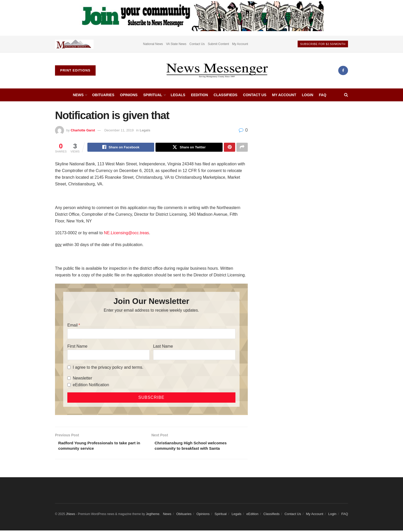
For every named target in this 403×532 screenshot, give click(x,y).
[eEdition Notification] (69, 386)
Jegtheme (153, 515)
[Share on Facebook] (121, 148)
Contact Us (197, 44)
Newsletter (83, 379)
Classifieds (226, 95)
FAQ (323, 95)
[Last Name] (194, 355)
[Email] (151, 334)
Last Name (163, 347)
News (78, 95)
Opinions (129, 95)
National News (153, 44)
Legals (178, 95)
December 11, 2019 (119, 130)
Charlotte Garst (83, 130)
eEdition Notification (91, 385)
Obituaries (103, 95)
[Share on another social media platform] (242, 148)
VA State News (176, 44)
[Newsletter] (69, 379)
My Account (240, 44)
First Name (77, 347)
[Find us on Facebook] (343, 70)
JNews (70, 515)
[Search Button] (346, 95)
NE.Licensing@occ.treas (126, 234)
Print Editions (75, 70)
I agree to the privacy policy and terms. (108, 368)
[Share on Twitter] (189, 148)
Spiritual (153, 95)
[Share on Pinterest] (230, 148)
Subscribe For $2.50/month (323, 44)
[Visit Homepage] (217, 70)
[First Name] (108, 355)
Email (72, 326)
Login (307, 95)
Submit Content (218, 44)
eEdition (199, 95)
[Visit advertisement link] (74, 44)
